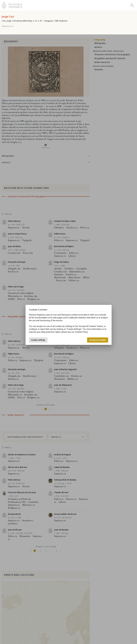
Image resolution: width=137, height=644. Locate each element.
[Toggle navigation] (132, 5)
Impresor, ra (8, 26)
